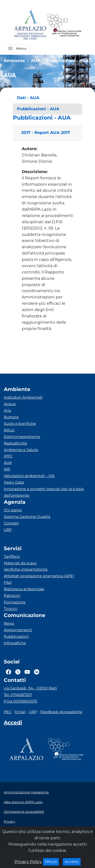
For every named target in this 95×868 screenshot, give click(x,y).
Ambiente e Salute (21, 450)
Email (20, 712)
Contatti (11, 523)
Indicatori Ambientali (23, 397)
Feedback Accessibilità (61, 712)
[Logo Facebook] (8, 672)
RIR (7, 469)
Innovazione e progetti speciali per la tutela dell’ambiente (44, 492)
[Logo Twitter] (18, 672)
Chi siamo (13, 510)
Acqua (10, 404)
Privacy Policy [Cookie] (28, 862)
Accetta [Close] (73, 861)
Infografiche (15, 643)
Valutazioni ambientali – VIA (29, 476)
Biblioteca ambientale (24, 589)
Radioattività (15, 443)
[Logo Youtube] (27, 672)
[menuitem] (48, 98)
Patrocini (12, 596)
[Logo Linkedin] (37, 672)
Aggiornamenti (18, 630)
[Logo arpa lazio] (30, 25)
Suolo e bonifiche (20, 424)
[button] (17, 48)
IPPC (8, 456)
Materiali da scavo (20, 563)
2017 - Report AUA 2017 (46, 133)
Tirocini (11, 609)
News (9, 623)
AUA (8, 463)
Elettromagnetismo (22, 437)
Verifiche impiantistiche (26, 569)
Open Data (14, 482)
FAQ (8, 582)
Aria (7, 410)
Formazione (15, 602)
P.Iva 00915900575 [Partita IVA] (21, 701)
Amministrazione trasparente (26, 792)
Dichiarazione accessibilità (24, 812)
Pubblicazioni (16, 636)
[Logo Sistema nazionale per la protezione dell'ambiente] (64, 25)
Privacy (9, 821)
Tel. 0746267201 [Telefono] (18, 695)
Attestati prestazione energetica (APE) (39, 576)
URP (8, 530)
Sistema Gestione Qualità (27, 517)
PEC (8, 712)
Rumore (11, 417)
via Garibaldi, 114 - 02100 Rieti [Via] (30, 688)
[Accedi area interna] (13, 723)
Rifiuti (9, 430)
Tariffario (12, 556)
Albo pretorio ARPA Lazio (23, 802)
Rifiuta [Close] (52, 861)
